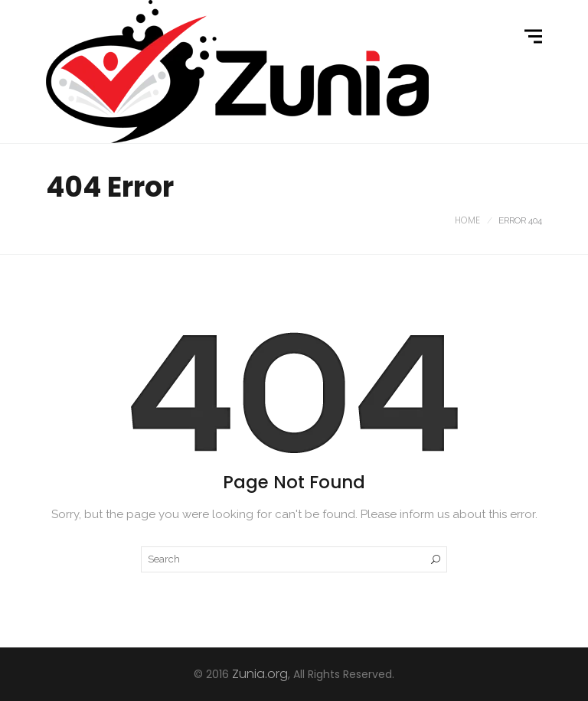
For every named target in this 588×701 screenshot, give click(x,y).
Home (467, 220)
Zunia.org (260, 674)
